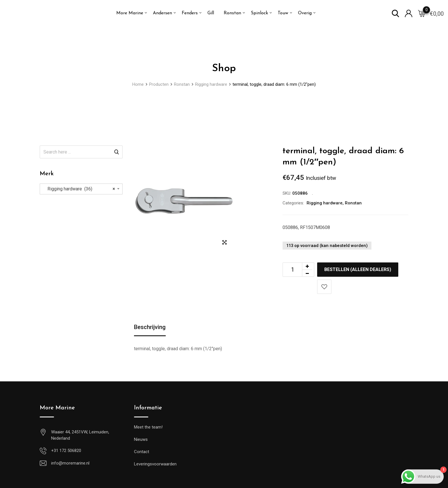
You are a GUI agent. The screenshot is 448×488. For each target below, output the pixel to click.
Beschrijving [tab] (150, 327)
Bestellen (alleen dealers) (358, 269)
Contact (142, 452)
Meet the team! (148, 427)
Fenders (190, 13)
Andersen (162, 13)
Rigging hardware (325, 203)
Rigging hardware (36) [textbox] (80, 189)
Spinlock (259, 13)
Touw (283, 13)
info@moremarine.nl (70, 463)
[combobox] (81, 189)
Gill (211, 13)
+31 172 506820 (66, 451)
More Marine (130, 13)
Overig (305, 13)
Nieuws (141, 439)
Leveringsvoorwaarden (155, 464)
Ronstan (232, 13)
